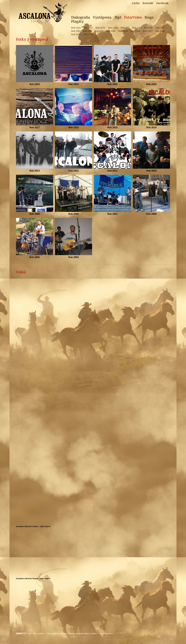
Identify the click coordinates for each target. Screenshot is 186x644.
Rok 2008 (74, 214)
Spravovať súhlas (106, 634)
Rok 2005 (35, 257)
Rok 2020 (151, 84)
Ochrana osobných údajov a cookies (83, 634)
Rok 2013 (35, 171)
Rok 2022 (112, 84)
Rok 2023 (74, 84)
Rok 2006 (151, 214)
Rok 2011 (112, 171)
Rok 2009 (35, 214)
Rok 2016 (74, 127)
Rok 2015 (112, 127)
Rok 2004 (74, 257)
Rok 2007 (112, 214)
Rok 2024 (35, 84)
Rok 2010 (151, 171)
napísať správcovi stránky (56, 634)
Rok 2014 (151, 127)
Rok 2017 (35, 127)
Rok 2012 (74, 171)
